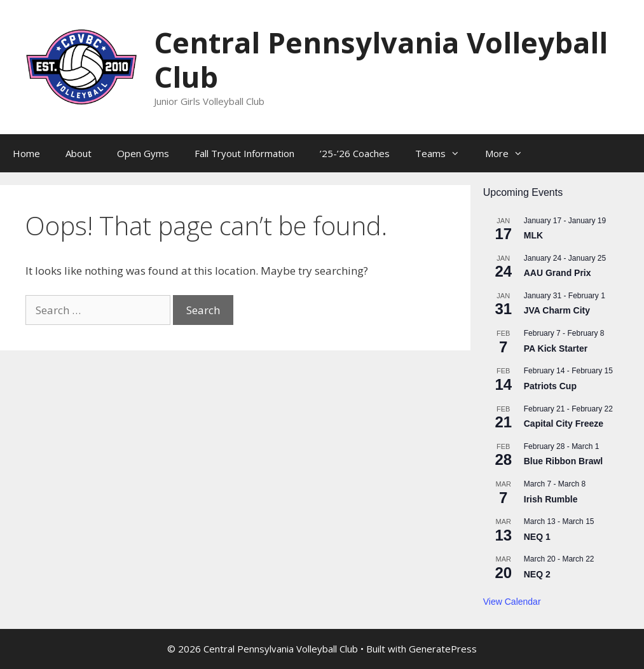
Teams (444, 153)
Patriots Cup (550, 386)
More (510, 153)
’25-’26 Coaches (355, 153)
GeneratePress (443, 649)
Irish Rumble (551, 499)
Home (26, 153)
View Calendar (512, 602)
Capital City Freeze (564, 424)
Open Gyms (143, 153)
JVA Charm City (557, 310)
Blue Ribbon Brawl (563, 461)
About (79, 153)
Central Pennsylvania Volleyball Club (381, 59)
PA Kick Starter (556, 348)
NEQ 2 (537, 574)
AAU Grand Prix (558, 273)
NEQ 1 (537, 537)
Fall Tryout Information (244, 153)
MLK (533, 235)
